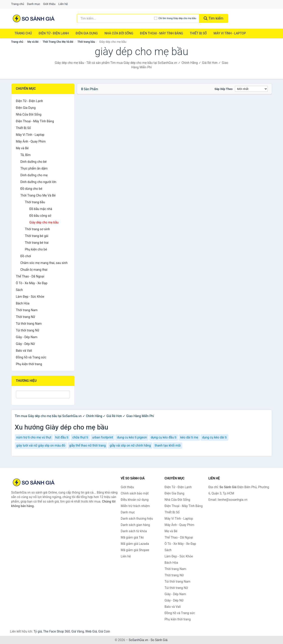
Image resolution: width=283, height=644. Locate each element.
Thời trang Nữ (26, 317)
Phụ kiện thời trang (29, 364)
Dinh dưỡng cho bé (34, 162)
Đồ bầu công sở (40, 216)
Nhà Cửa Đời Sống (119, 33)
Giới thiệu (49, 4)
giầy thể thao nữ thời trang (88, 445)
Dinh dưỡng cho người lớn (38, 182)
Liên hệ (63, 4)
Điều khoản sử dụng (135, 500)
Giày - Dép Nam (27, 337)
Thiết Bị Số (198, 33)
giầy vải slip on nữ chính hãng (130, 445)
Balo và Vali (24, 351)
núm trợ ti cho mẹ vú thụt (34, 437)
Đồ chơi (26, 256)
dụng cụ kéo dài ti (214, 437)
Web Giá (91, 631)
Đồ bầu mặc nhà (41, 209)
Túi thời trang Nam (29, 324)
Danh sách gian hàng (135, 525)
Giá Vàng (78, 631)
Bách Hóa (23, 303)
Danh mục (34, 4)
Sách (19, 290)
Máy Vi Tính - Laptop (230, 33)
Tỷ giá (38, 631)
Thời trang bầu (86, 42)
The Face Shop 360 (57, 631)
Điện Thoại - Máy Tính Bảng (162, 33)
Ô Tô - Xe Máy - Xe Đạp (32, 283)
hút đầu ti (62, 437)
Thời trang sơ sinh (37, 229)
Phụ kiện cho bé (36, 249)
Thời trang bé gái (37, 236)
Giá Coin (104, 631)
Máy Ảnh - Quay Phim (31, 141)
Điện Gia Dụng (87, 33)
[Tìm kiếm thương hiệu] (116, 18)
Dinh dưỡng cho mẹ (34, 175)
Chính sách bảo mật (135, 493)
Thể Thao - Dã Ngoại (30, 276)
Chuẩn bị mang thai (34, 270)
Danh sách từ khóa (134, 531)
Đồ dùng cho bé (31, 189)
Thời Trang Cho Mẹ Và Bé (58, 42)
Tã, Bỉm (26, 155)
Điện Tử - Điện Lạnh (54, 33)
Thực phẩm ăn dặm (34, 168)
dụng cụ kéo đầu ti (164, 437)
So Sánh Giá (159, 640)
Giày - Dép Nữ (26, 344)
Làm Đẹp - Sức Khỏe (30, 297)
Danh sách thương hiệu (137, 519)
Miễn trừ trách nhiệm (135, 506)
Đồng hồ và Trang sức (31, 357)
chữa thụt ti (80, 437)
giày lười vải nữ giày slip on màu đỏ (41, 445)
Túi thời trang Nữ (28, 330)
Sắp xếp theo (223, 89)
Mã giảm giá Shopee (135, 550)
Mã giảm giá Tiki (132, 537)
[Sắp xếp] (251, 89)
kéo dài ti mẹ (189, 437)
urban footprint (103, 437)
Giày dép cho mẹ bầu (44, 222)
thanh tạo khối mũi (168, 445)
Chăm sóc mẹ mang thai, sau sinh (44, 263)
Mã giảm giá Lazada (135, 544)
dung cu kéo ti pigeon (132, 437)
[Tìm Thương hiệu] (43, 394)
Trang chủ (18, 4)
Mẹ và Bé (33, 42)
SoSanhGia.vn (138, 640)
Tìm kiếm (214, 18)
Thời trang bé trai (37, 243)
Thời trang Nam (27, 310)
